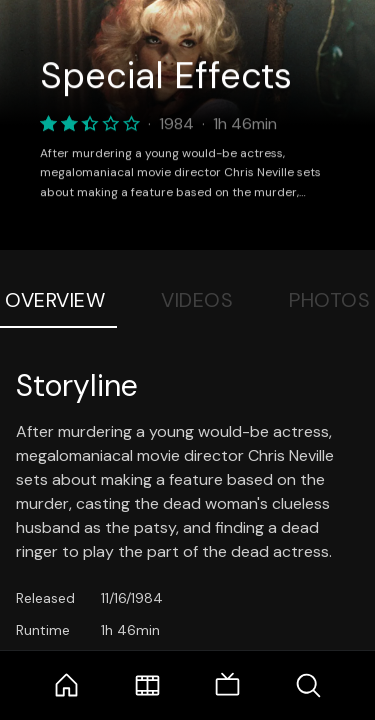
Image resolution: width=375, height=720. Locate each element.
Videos (197, 300)
